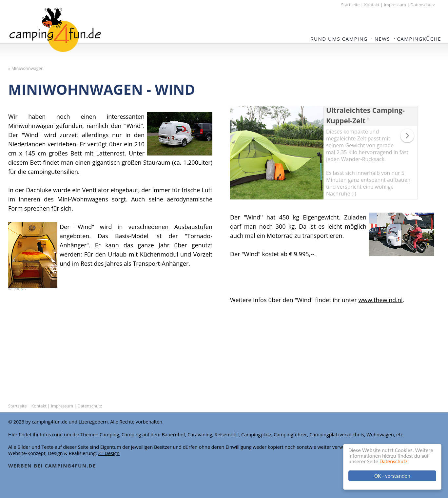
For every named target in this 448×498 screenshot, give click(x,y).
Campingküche (419, 39)
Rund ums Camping (339, 39)
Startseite (351, 5)
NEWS (382, 39)
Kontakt (372, 5)
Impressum (395, 5)
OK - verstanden (392, 476)
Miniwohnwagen (28, 68)
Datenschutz (393, 461)
